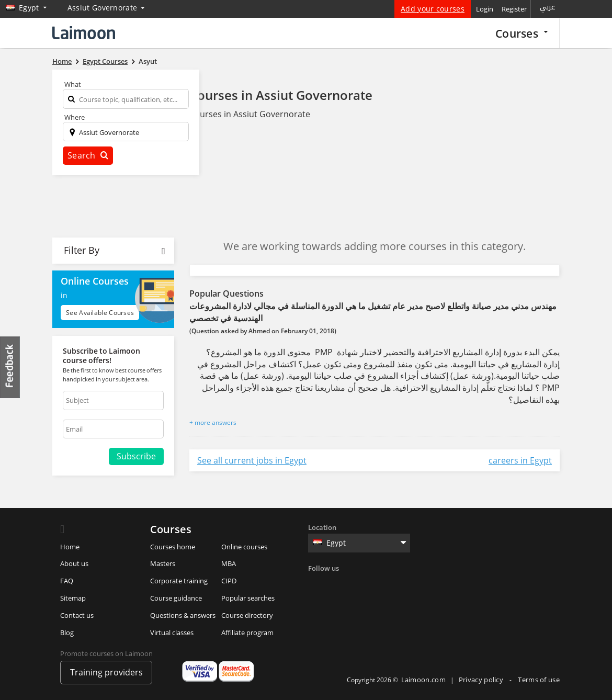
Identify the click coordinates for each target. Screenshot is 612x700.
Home (70, 547)
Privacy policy (482, 680)
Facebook (318, 584)
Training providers (106, 672)
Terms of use (539, 680)
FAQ (67, 581)
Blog (67, 633)
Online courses (244, 547)
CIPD (229, 581)
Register (514, 9)
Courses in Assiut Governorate (281, 95)
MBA (229, 563)
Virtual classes (172, 633)
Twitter (339, 584)
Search (88, 155)
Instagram (382, 584)
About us (74, 563)
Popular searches (248, 598)
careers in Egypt (520, 460)
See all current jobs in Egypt (252, 460)
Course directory (247, 615)
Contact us (77, 615)
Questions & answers (183, 615)
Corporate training (179, 581)
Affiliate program (247, 633)
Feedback (10, 367)
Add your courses (433, 9)
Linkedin (360, 584)
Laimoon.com (423, 680)
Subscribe (136, 456)
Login (485, 9)
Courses (522, 33)
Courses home (173, 547)
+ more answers (213, 422)
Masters (163, 563)
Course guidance (176, 598)
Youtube (403, 584)
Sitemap (73, 598)
